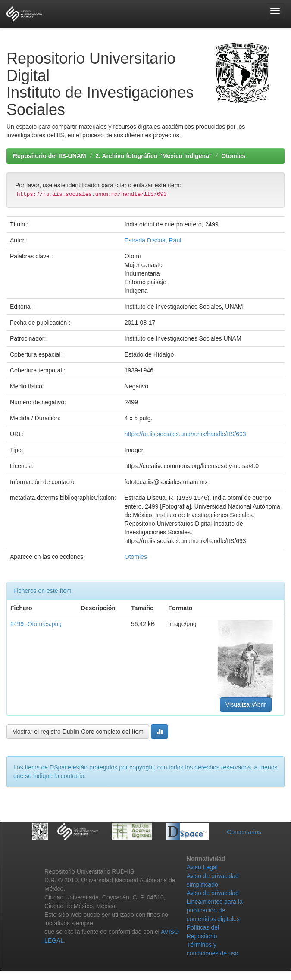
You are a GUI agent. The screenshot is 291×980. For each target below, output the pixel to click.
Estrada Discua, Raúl (153, 240)
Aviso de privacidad (213, 893)
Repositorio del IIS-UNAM (50, 156)
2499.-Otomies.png (36, 624)
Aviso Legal (202, 867)
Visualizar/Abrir (246, 704)
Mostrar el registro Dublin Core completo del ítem (78, 732)
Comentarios (244, 832)
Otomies (233, 156)
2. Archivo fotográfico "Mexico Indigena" (153, 156)
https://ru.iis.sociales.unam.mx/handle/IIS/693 (185, 434)
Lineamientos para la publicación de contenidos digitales (215, 910)
